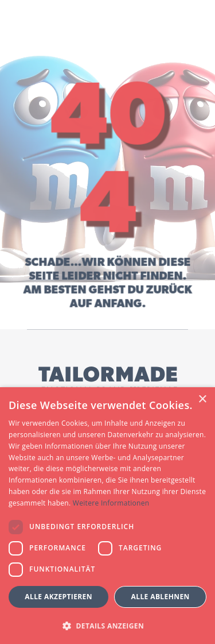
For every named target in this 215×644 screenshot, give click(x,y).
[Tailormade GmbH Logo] (108, 380)
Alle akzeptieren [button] (58, 597)
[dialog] (107, 516)
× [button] (202, 400)
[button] (107, 625)
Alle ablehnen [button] (161, 597)
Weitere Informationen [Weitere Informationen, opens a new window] (111, 503)
